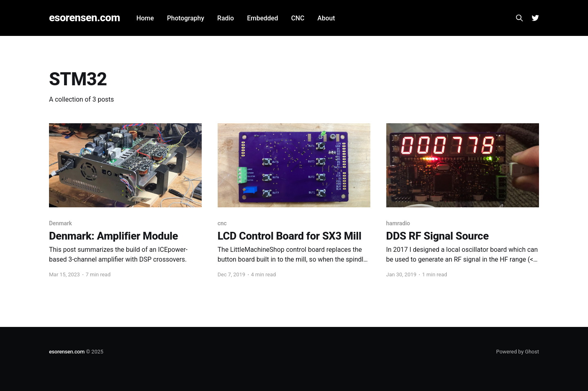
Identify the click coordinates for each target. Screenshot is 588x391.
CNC (298, 18)
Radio (226, 18)
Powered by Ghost (518, 352)
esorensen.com (85, 18)
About (326, 18)
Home (145, 18)
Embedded (263, 18)
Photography (186, 18)
